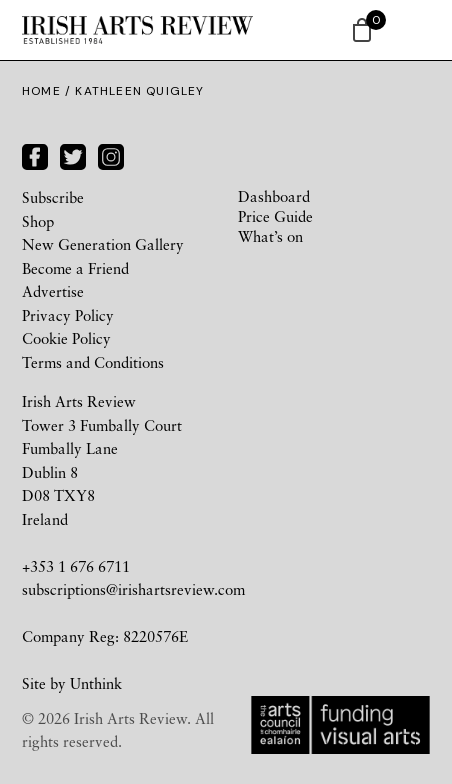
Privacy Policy (68, 315)
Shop (38, 221)
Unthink (96, 683)
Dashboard (274, 196)
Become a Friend (75, 268)
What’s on (270, 236)
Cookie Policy (66, 338)
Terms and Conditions (93, 362)
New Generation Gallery (103, 244)
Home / (48, 91)
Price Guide (275, 216)
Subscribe (53, 197)
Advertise (53, 291)
